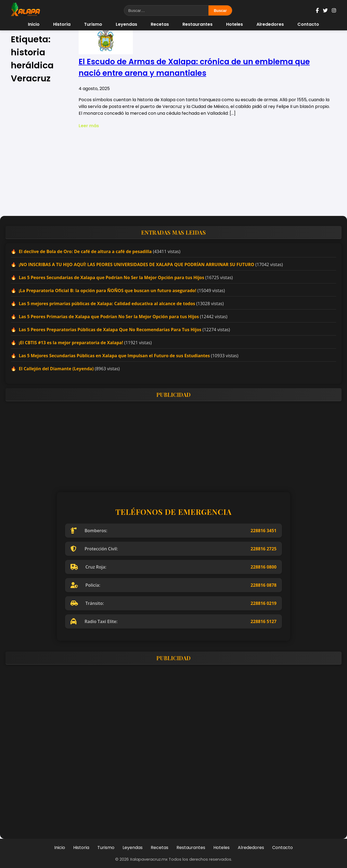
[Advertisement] (173, 173)
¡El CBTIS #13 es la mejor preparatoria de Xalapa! (71, 343)
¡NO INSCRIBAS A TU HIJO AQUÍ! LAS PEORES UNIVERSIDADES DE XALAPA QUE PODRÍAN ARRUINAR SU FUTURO (136, 264)
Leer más (89, 126)
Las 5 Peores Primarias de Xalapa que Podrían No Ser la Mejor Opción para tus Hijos (109, 317)
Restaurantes (197, 24)
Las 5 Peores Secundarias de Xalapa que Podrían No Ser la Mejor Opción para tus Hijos (111, 277)
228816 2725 (264, 549)
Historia (62, 24)
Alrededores (270, 24)
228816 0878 (264, 585)
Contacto (308, 24)
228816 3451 (264, 531)
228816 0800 (264, 567)
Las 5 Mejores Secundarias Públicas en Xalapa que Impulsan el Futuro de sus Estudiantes (114, 356)
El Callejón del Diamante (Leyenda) (56, 369)
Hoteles (234, 24)
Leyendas (126, 24)
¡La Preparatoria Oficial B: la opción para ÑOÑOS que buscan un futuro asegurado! (107, 291)
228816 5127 (264, 621)
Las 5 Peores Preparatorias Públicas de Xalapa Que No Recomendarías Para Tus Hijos (110, 330)
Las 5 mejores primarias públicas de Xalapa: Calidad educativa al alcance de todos (107, 304)
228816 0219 (264, 603)
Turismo (93, 24)
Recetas (160, 24)
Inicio (34, 24)
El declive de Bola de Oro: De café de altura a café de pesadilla (85, 251)
